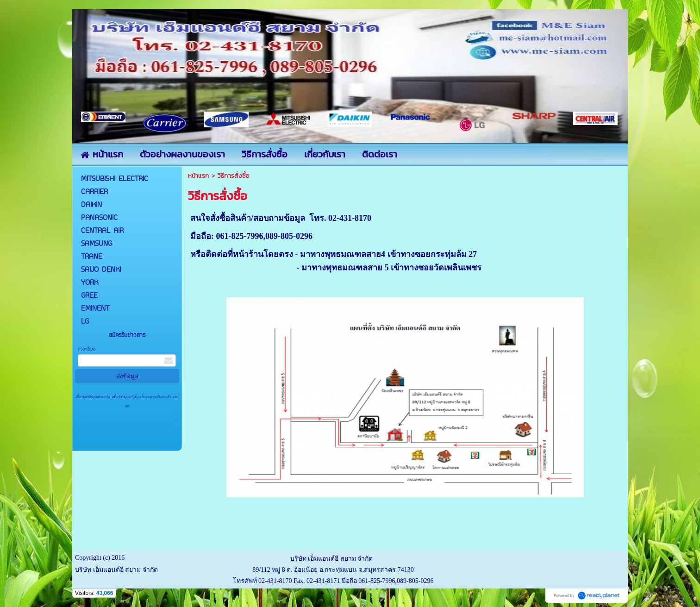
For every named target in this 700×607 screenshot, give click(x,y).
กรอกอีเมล (87, 349)
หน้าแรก (199, 176)
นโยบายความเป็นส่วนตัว (156, 397)
